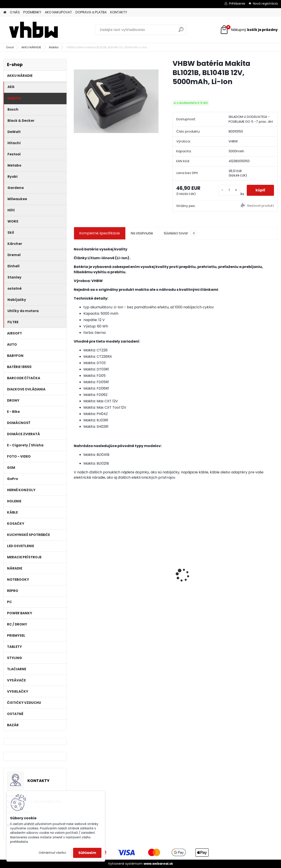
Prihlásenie (237, 4)
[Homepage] (5, 12)
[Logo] (33, 30)
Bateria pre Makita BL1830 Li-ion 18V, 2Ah (198, 564)
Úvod (10, 47)
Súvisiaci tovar (181, 233)
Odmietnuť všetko (52, 853)
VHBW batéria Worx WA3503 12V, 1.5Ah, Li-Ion (98, 569)
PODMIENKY (32, 12)
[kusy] (229, 190)
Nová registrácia (265, 4)
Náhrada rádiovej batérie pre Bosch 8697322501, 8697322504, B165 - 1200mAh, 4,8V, (249, 571)
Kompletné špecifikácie (100, 233)
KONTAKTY (119, 12)
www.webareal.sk (158, 864)
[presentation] (76, 567)
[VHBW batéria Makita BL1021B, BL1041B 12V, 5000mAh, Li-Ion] (116, 101)
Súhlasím (87, 853)
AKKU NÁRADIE (31, 47)
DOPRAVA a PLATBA (91, 12)
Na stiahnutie (142, 233)
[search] (181, 31)
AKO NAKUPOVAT (58, 12)
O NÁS (15, 12)
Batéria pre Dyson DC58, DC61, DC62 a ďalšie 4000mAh (150, 574)
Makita (54, 47)
